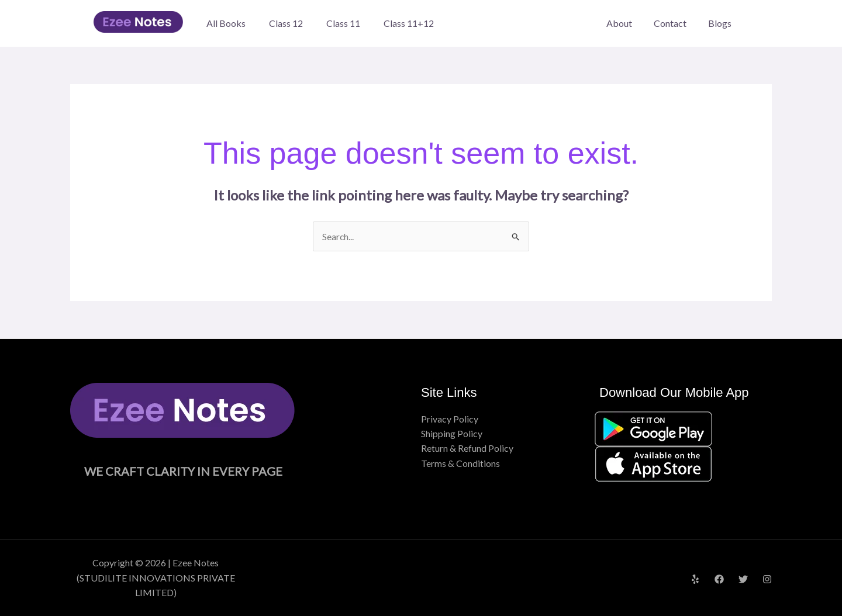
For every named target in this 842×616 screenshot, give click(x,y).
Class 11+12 (409, 23)
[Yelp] (695, 579)
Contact (675, 23)
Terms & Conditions (460, 464)
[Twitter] (743, 579)
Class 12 (286, 23)
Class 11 (343, 23)
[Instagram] (767, 579)
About (627, 23)
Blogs (722, 23)
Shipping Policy (452, 434)
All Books (226, 23)
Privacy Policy (450, 419)
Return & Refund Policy (467, 449)
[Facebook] (719, 579)
